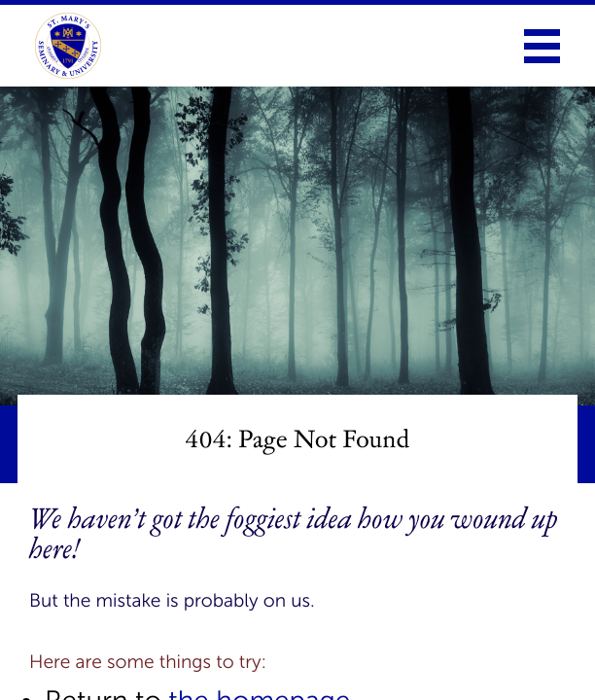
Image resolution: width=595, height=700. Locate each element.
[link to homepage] (68, 46)
